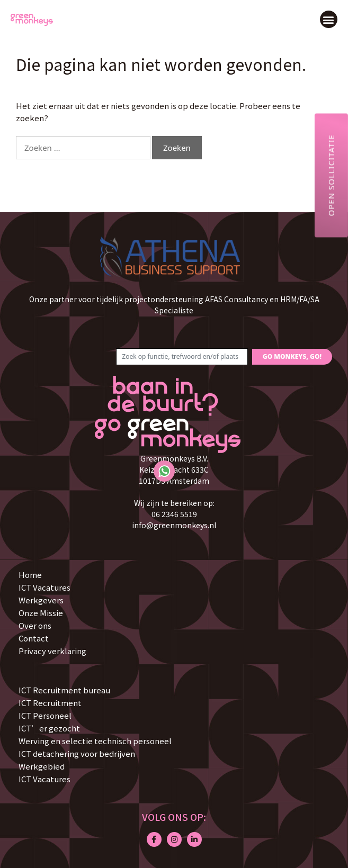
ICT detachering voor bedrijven (77, 753)
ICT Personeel (45, 715)
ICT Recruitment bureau (64, 690)
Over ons (35, 625)
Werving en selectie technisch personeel (95, 741)
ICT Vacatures (44, 587)
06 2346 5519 (174, 514)
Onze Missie (41, 613)
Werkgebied (42, 766)
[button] (329, 19)
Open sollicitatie (331, 175)
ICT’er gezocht (49, 728)
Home (30, 575)
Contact (34, 638)
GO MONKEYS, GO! (292, 356)
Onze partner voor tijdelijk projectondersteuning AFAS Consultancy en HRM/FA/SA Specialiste (174, 305)
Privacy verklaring (52, 651)
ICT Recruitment (50, 703)
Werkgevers (41, 600)
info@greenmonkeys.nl (174, 525)
